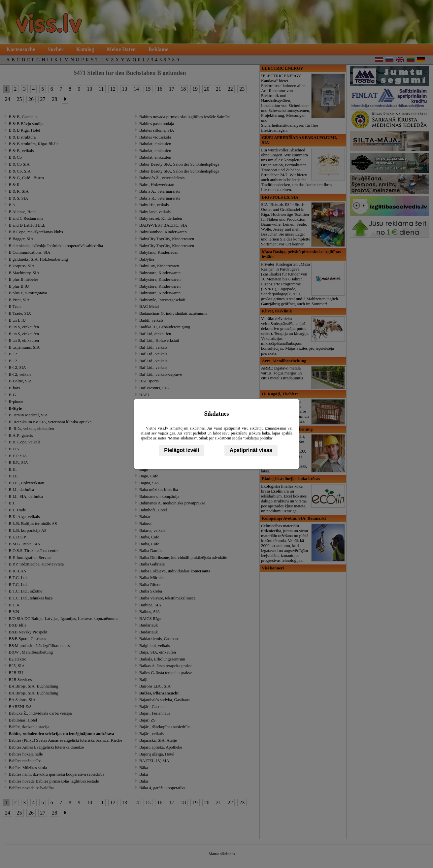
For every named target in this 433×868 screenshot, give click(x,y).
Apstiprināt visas (251, 450)
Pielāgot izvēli (182, 450)
